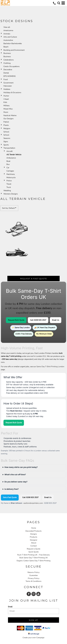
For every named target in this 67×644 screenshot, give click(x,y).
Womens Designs (11, 194)
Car (8, 168)
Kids (5, 102)
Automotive (8, 40)
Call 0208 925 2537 (38, 320)
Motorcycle (11, 177)
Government (8, 83)
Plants (6, 125)
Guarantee (33, 575)
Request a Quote (33, 549)
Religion (7, 128)
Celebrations (9, 60)
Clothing (7, 63)
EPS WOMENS (9, 76)
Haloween (8, 86)
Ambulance (11, 158)
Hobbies (7, 89)
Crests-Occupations (12, 66)
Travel (9, 184)
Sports (6, 145)
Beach (6, 47)
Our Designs (9, 119)
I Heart (6, 99)
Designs (34, 534)
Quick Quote (33, 552)
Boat (8, 161)
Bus (8, 164)
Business (7, 53)
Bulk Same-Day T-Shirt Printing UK (34, 558)
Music (6, 112)
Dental (6, 73)
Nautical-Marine (10, 115)
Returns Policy (33, 572)
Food (6, 79)
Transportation (9, 148)
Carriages (10, 171)
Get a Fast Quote (10, 497)
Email (10, 607)
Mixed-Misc (8, 109)
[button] (59, 3)
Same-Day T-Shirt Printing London (50, 367)
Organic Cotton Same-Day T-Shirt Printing (33, 561)
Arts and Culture (10, 37)
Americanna (8, 30)
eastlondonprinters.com (33, 503)
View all (7, 27)
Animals (7, 34)
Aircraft (9, 151)
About (34, 543)
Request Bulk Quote (16, 320)
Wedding (7, 191)
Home (34, 528)
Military (6, 106)
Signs (6, 142)
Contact (34, 546)
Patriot (6, 122)
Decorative (8, 70)
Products (33, 537)
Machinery (11, 174)
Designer (34, 540)
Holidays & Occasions (12, 92)
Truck (9, 187)
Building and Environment (14, 50)
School (6, 132)
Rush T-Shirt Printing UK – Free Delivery (33, 555)
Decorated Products (33, 531)
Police (9, 181)
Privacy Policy (34, 578)
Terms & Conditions (33, 581)
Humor (6, 96)
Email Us (56, 320)
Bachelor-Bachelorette (13, 43)
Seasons (7, 138)
